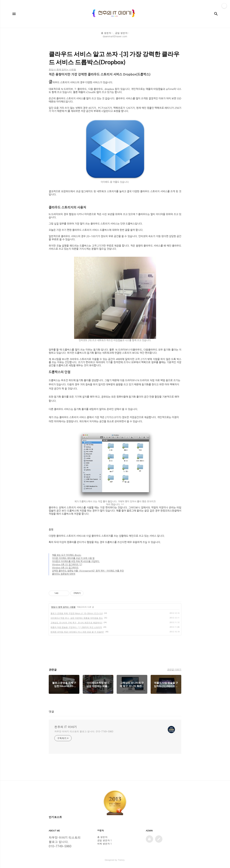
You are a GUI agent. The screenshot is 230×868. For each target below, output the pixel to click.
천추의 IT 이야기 (66, 727)
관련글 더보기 (174, 669)
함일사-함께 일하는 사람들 (63, 607)
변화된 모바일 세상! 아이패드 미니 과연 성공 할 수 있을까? (77, 632)
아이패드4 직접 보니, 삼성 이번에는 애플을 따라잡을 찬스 (77, 618)
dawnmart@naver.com (115, 36)
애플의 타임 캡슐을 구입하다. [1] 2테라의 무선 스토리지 (76, 627)
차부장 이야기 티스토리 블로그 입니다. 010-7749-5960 (84, 731)
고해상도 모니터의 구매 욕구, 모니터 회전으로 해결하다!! (76, 622)
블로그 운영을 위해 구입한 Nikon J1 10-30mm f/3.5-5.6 (77, 613)
